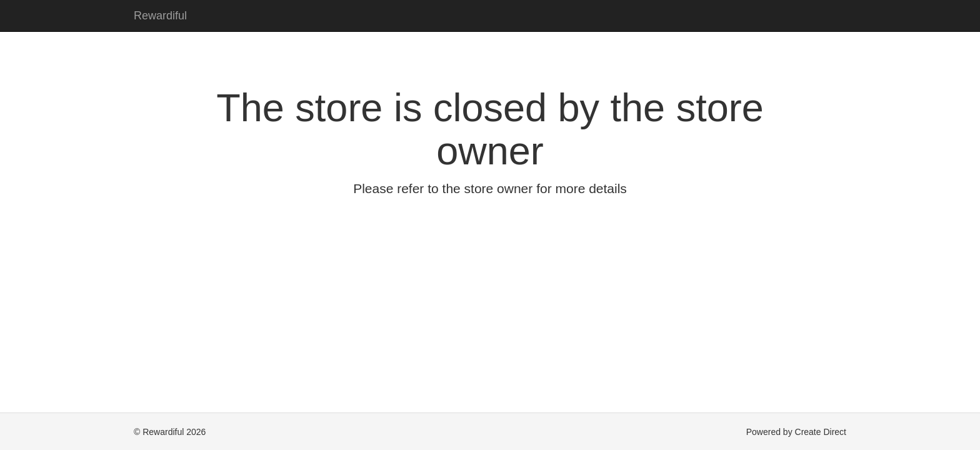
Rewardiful (160, 16)
